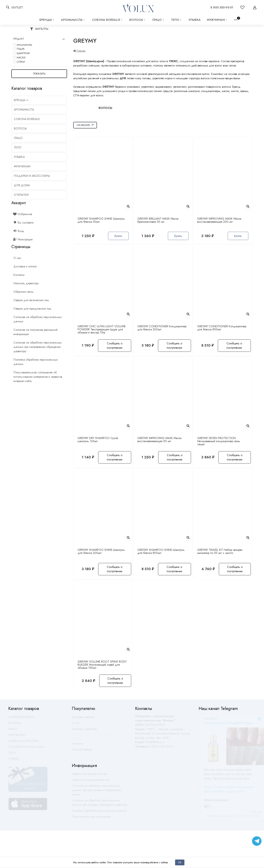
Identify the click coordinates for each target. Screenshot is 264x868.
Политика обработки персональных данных (99, 812)
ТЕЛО (177, 20)
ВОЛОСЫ (138, 20)
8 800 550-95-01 (222, 7)
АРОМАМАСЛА (73, 20)
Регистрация (23, 239)
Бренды (47, 20)
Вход (19, 231)
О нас (76, 725)
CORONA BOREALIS (108, 20)
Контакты (77, 745)
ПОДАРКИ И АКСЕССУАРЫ (26, 749)
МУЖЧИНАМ (217, 20)
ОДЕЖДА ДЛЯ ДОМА (23, 743)
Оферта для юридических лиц (91, 782)
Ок (180, 862)
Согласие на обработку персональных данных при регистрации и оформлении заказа (96, 792)
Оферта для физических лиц (89, 776)
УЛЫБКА (195, 20)
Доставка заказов (83, 719)
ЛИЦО (159, 20)
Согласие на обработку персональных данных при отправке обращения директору (100, 804)
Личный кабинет (82, 751)
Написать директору (84, 731)
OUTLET (17, 7)
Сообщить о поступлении (115, 345)
